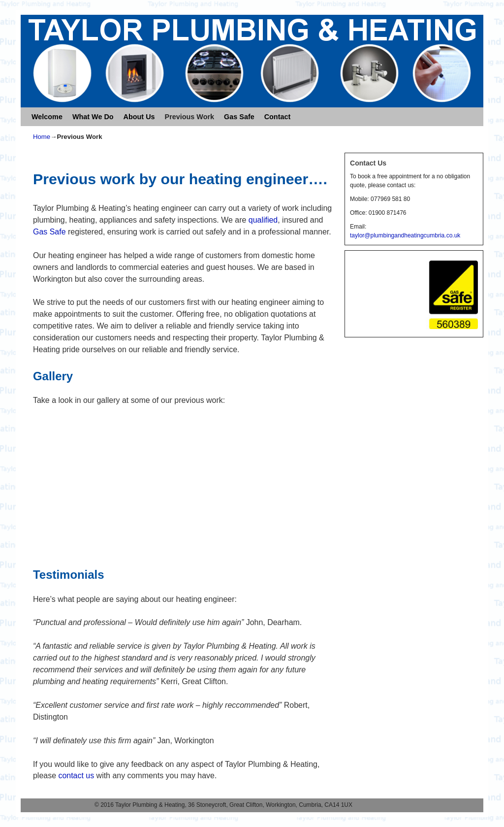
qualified (263, 220)
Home (42, 137)
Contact (278, 117)
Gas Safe (239, 117)
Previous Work (190, 117)
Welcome (47, 117)
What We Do (93, 117)
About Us (139, 117)
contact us (76, 776)
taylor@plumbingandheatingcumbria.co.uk (405, 235)
